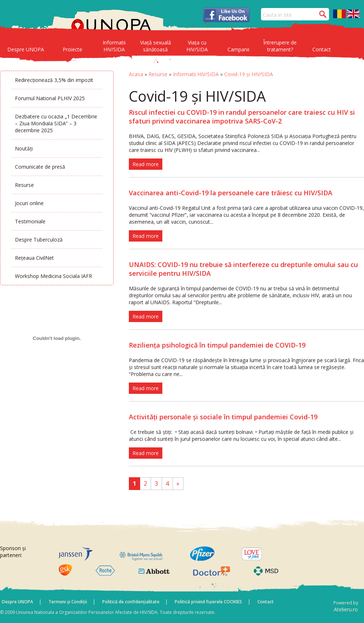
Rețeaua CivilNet (34, 258)
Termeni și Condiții (68, 602)
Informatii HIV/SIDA (114, 46)
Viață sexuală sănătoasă (156, 46)
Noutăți (24, 148)
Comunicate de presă (40, 167)
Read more (146, 164)
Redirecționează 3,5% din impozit (54, 80)
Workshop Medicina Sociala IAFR (54, 276)
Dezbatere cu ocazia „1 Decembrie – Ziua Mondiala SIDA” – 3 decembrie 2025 (56, 123)
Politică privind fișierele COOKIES (208, 602)
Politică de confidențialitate (131, 602)
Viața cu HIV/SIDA (197, 46)
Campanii (238, 49)
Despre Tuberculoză (39, 240)
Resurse (24, 185)
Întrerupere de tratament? (280, 46)
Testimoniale (30, 221)
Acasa (136, 74)
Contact (322, 49)
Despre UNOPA (26, 49)
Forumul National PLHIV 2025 (50, 98)
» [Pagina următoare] (178, 483)
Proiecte (72, 49)
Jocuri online (29, 203)
